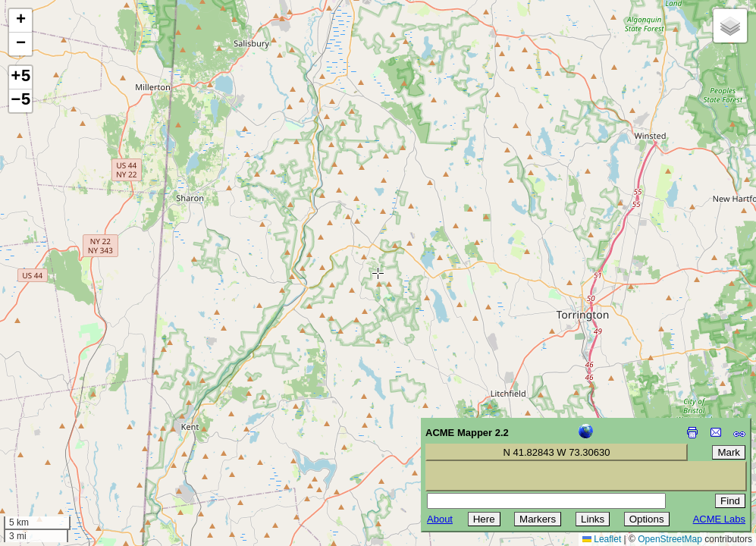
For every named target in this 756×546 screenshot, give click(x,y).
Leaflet (602, 539)
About (440, 519)
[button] (20, 21)
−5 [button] (20, 101)
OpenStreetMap (670, 539)
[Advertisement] (80, 438)
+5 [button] (20, 77)
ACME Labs (719, 519)
